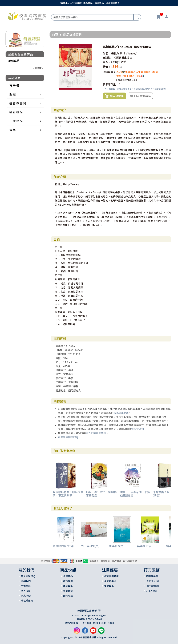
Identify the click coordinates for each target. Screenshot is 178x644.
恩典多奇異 (116, 546)
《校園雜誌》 (153, 586)
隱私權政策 (27, 601)
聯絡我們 (26, 581)
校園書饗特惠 (111, 576)
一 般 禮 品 (16, 121)
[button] (95, 47)
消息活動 (26, 596)
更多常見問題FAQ (68, 437)
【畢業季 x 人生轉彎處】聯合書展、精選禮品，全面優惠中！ (89, 3)
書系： (107, 62)
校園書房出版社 (123, 57)
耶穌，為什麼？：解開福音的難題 (101, 494)
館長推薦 (68, 581)
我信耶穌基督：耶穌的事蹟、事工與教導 (68, 494)
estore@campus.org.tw (93, 615)
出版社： (108, 57)
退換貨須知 (138, 429)
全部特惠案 (110, 581)
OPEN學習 (152, 591)
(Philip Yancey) (128, 53)
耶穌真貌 (14, 61)
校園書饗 (68, 591)
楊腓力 (115, 53)
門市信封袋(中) (90, 546)
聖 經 (13, 94)
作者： (107, 53)
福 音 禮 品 (16, 112)
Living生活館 (119, 62)
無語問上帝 (144, 546)
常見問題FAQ (28, 576)
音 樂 (13, 130)
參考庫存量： (111, 84)
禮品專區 (68, 586)
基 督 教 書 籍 (18, 103)
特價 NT (107, 67)
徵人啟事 (26, 591)
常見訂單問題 (121, 413)
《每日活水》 (153, 581)
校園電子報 (152, 576)
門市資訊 (26, 586)
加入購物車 (114, 96)
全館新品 (68, 576)
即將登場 (68, 596)
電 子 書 (14, 85)
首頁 (55, 34)
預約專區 (109, 586)
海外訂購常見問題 (96, 433)
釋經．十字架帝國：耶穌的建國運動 (135, 494)
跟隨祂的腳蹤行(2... (65, 546)
